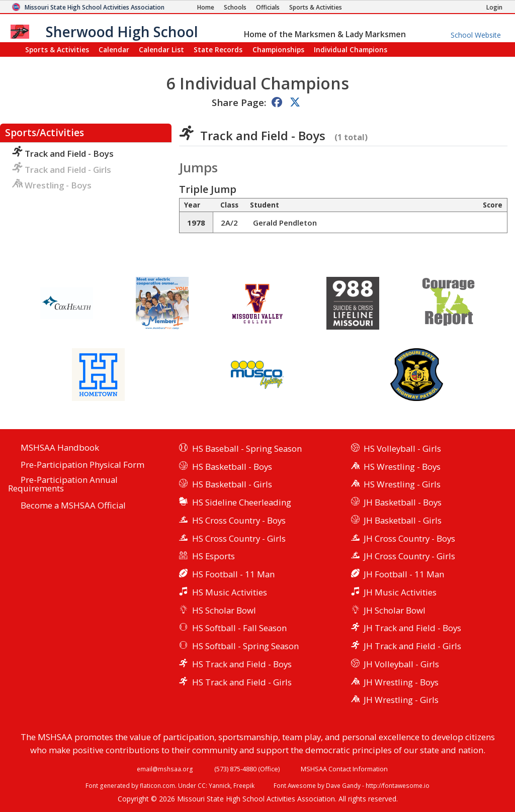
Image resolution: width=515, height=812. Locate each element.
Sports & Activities (57, 49)
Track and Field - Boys (63, 154)
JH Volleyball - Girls (401, 664)
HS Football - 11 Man (233, 574)
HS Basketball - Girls (232, 484)
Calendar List (161, 49)
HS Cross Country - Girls (239, 538)
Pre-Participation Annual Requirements (63, 484)
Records (218, 49)
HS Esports (213, 556)
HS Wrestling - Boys (402, 467)
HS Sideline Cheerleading (242, 502)
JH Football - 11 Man (404, 574)
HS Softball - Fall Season (239, 628)
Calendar (114, 49)
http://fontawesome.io (398, 785)
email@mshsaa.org (165, 769)
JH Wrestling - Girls (401, 700)
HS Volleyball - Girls (402, 448)
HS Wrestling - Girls (402, 484)
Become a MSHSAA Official (73, 506)
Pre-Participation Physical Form (82, 465)
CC (202, 785)
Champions (351, 49)
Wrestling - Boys (52, 185)
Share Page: (239, 102)
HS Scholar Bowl (224, 610)
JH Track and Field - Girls (412, 646)
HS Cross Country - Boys (239, 520)
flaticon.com (157, 785)
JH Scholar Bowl (395, 610)
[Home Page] (206, 7)
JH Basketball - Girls (403, 520)
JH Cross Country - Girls (409, 556)
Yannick (220, 785)
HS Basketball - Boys (232, 467)
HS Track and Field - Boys (242, 664)
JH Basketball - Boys (403, 502)
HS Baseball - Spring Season (247, 448)
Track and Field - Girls (62, 170)
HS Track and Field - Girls (242, 682)
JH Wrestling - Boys (401, 682)
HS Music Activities (230, 592)
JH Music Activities (400, 592)
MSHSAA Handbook (60, 448)
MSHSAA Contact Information (344, 769)
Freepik (244, 785)
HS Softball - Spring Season (245, 646)
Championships (278, 49)
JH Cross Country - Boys (409, 538)
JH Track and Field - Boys (412, 628)
